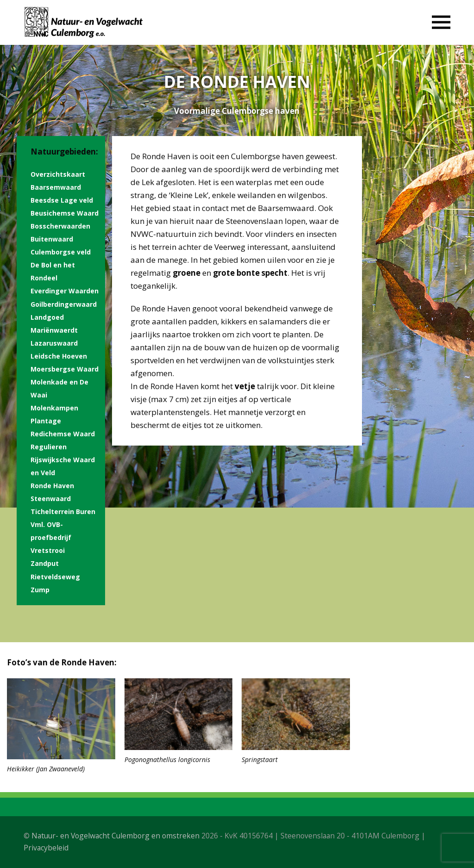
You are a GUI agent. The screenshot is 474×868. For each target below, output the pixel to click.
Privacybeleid (46, 848)
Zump (40, 590)
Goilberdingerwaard (64, 304)
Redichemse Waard (63, 434)
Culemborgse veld (61, 252)
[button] (441, 22)
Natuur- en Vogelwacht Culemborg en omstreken (115, 836)
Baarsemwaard (56, 187)
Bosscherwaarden (60, 226)
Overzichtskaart (58, 174)
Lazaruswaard (54, 343)
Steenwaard (51, 499)
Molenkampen (54, 408)
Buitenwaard (52, 239)
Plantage (46, 421)
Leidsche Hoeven (59, 356)
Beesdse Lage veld (62, 200)
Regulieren (49, 447)
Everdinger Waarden (65, 291)
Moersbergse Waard (65, 369)
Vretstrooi (48, 550)
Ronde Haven (52, 486)
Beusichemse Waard (65, 213)
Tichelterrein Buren (63, 511)
